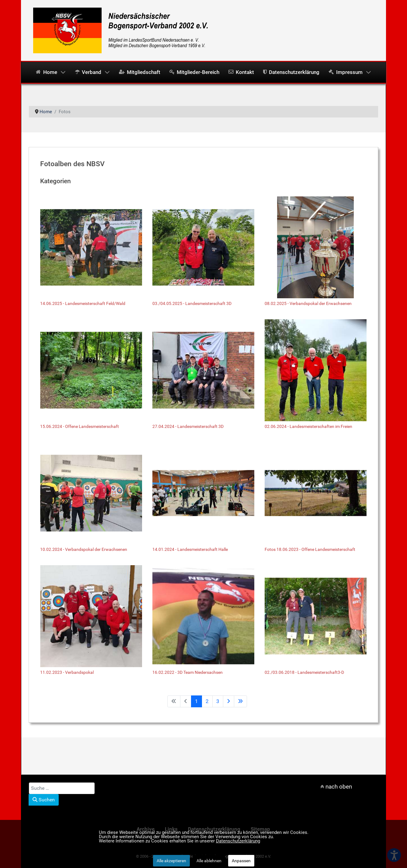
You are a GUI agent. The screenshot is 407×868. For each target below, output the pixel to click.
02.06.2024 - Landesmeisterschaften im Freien (308, 426)
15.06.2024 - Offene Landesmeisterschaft (80, 426)
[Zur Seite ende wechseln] (240, 701)
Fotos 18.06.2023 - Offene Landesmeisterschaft (310, 549)
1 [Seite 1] (197, 701)
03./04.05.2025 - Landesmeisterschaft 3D (192, 303)
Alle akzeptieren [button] (171, 861)
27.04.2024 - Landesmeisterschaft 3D (188, 426)
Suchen (44, 800)
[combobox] (62, 788)
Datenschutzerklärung (238, 841)
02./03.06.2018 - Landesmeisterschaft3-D (304, 672)
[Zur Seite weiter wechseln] (229, 701)
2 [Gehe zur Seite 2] (207, 701)
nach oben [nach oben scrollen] (336, 787)
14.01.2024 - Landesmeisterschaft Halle (190, 549)
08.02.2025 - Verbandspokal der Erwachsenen (308, 303)
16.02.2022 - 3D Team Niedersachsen (188, 672)
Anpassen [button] (241, 861)
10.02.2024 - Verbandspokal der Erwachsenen (84, 549)
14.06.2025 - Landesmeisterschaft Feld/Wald (83, 303)
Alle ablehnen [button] (209, 861)
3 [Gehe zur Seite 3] (218, 701)
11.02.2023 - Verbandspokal (67, 672)
